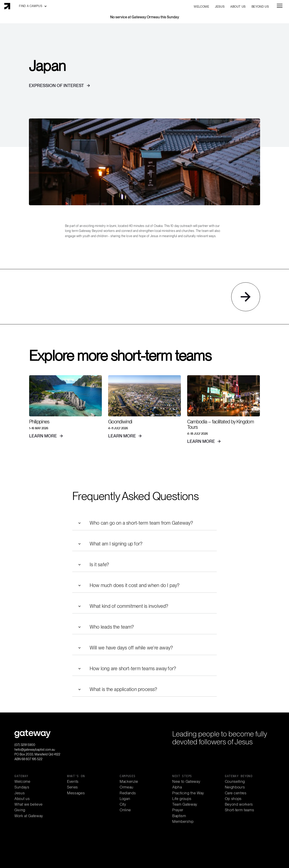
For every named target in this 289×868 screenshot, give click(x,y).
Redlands (128, 793)
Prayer (178, 810)
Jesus (20, 793)
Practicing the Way (188, 793)
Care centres (236, 793)
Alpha (177, 787)
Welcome (22, 782)
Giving (20, 810)
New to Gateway (186, 782)
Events (73, 782)
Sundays (22, 787)
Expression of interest (56, 86)
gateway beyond (239, 776)
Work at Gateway (29, 816)
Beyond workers (239, 804)
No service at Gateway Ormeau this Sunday (145, 17)
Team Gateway (185, 804)
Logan (125, 799)
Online (125, 810)
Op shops (233, 799)
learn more (43, 436)
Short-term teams (240, 810)
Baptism (179, 816)
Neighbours (235, 787)
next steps (182, 776)
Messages (76, 793)
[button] (33, 6)
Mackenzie (129, 782)
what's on (76, 776)
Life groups (182, 799)
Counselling (235, 782)
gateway (21, 776)
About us (22, 799)
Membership (183, 822)
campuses (128, 776)
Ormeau (127, 787)
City (123, 804)
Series (72, 787)
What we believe (29, 804)
